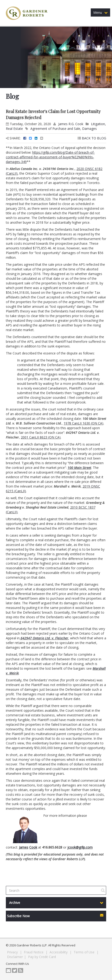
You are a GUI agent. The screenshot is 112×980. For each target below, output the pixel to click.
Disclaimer (15, 957)
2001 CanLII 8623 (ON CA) (41, 437)
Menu (100, 12)
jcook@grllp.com (80, 847)
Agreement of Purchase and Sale (55, 129)
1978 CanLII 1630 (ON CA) (83, 423)
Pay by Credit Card (42, 957)
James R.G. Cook (71, 124)
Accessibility (59, 952)
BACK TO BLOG (92, 138)
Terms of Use (85, 952)
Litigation (98, 124)
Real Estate (14, 129)
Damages (89, 129)
